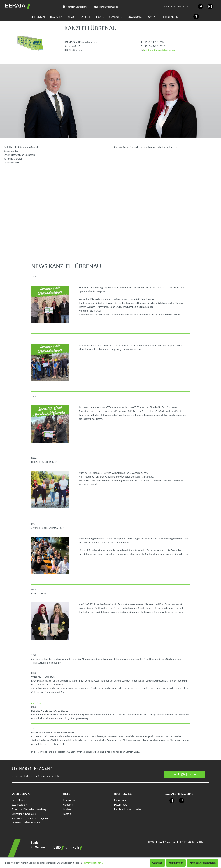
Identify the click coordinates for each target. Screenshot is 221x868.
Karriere (67, 809)
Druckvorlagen (71, 800)
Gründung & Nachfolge (24, 814)
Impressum (170, 6)
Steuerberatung (20, 805)
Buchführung (19, 800)
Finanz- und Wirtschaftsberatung (29, 809)
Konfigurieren (176, 863)
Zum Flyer (37, 703)
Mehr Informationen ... (93, 863)
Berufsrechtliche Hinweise (128, 809)
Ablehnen (157, 863)
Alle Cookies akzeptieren (203, 863)
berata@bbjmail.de (184, 774)
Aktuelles (68, 805)
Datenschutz (185, 6)
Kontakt (67, 814)
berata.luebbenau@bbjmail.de (159, 50)
